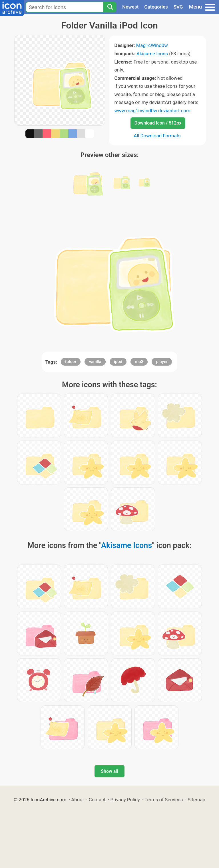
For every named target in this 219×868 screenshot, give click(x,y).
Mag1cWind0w (152, 45)
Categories (156, 7)
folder (71, 362)
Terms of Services (164, 800)
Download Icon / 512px (158, 123)
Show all (109, 771)
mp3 (139, 362)
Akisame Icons (152, 54)
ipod (118, 362)
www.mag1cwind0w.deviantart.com (152, 111)
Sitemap (196, 800)
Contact (97, 800)
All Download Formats (157, 136)
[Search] (110, 7)
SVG (178, 7)
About (78, 800)
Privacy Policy (125, 800)
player (162, 362)
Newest (130, 7)
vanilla (95, 362)
